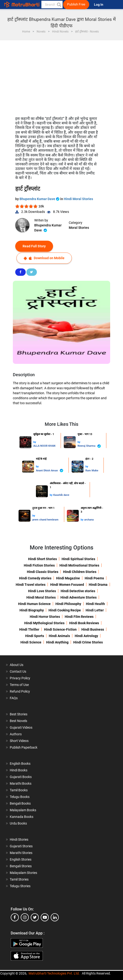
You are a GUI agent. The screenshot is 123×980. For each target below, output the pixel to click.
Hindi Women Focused (67, 585)
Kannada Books (22, 817)
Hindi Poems (94, 578)
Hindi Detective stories (78, 591)
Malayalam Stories (23, 873)
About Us (17, 665)
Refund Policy (20, 691)
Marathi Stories (21, 853)
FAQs (14, 698)
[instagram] (25, 917)
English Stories (21, 859)
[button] (59, 5)
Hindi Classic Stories (43, 572)
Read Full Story (34, 246)
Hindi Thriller (29, 629)
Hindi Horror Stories (45, 617)
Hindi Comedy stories (35, 578)
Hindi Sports (35, 636)
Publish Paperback (24, 747)
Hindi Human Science (34, 604)
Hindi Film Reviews (79, 617)
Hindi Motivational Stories (79, 565)
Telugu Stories (20, 886)
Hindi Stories (19, 839)
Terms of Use (19, 685)
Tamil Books (19, 790)
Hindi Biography (32, 610)
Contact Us (18, 671)
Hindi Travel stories (31, 585)
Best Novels (18, 721)
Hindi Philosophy (68, 604)
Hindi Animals (59, 636)
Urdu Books (18, 823)
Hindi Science (31, 642)
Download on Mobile (44, 258)
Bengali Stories (21, 866)
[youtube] (45, 917)
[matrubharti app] (111, 5)
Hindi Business (93, 629)
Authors (16, 734)
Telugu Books (20, 797)
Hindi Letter (95, 610)
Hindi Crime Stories (88, 642)
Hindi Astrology (86, 636)
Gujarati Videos (21, 727)
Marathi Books (21, 783)
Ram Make (92, 471)
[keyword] (52, 5)
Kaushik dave (61, 495)
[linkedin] (55, 917)
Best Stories (19, 714)
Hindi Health (95, 604)
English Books (20, 764)
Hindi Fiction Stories (39, 565)
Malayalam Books (23, 810)
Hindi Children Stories (80, 572)
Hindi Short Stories (42, 559)
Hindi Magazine (68, 578)
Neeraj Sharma (89, 446)
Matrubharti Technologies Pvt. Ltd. (54, 973)
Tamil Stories (19, 879)
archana (89, 520)
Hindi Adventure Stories (79, 597)
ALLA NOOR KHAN (44, 446)
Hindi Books (19, 770)
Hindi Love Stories (42, 591)
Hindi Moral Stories (78, 199)
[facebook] (15, 917)
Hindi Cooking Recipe (65, 610)
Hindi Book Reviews (84, 623)
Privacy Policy (20, 678)
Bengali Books (20, 803)
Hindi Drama (98, 585)
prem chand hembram (45, 520)
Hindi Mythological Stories (44, 623)
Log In (99, 5)
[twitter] (35, 917)
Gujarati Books (21, 777)
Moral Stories (79, 228)
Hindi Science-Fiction (60, 629)
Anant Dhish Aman (50, 471)
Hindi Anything (57, 642)
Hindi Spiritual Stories (78, 559)
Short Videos (19, 741)
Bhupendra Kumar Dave (40, 199)
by (35, 442)
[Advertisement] (61, 76)
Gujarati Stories (21, 846)
